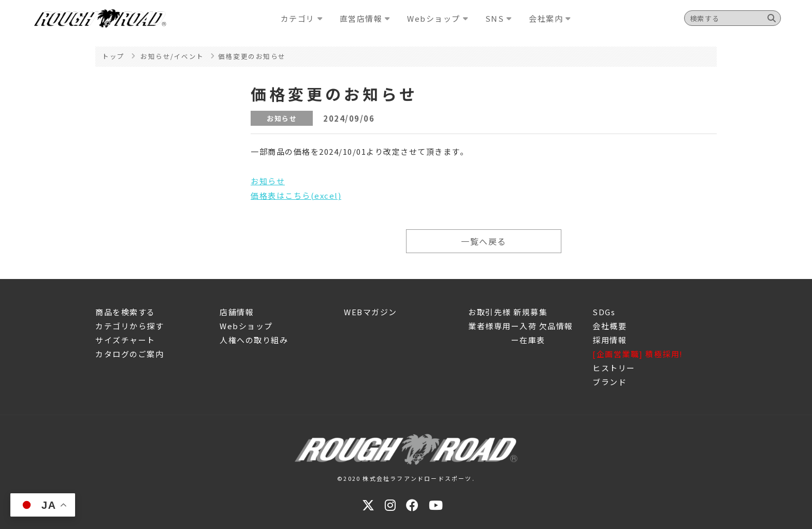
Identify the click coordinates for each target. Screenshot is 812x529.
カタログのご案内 (129, 354)
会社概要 (610, 326)
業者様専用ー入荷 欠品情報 (521, 326)
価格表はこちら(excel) (296, 195)
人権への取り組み (254, 340)
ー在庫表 (507, 340)
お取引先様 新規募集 (508, 312)
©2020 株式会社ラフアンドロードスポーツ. (406, 478)
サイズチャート (125, 340)
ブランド (610, 382)
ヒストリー (614, 368)
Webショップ (246, 326)
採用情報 (610, 340)
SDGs (604, 312)
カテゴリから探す (129, 326)
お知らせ (268, 181)
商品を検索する (125, 312)
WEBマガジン (371, 312)
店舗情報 (237, 312)
